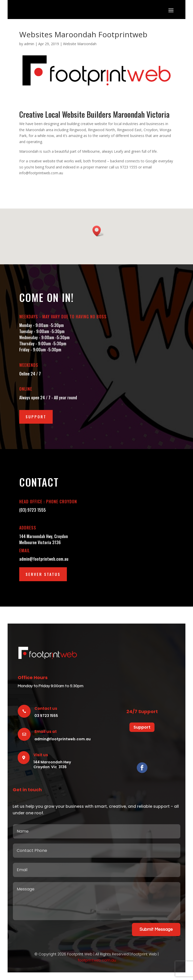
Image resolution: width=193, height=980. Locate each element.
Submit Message (156, 930)
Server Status (43, 574)
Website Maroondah (80, 44)
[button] (98, 231)
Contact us (46, 708)
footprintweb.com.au (97, 960)
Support (36, 417)
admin (29, 44)
